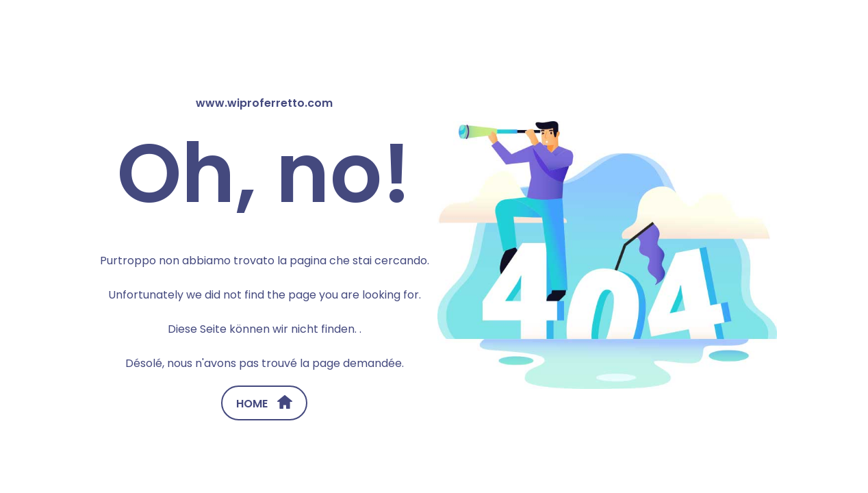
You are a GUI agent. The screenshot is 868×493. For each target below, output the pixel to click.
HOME (264, 403)
